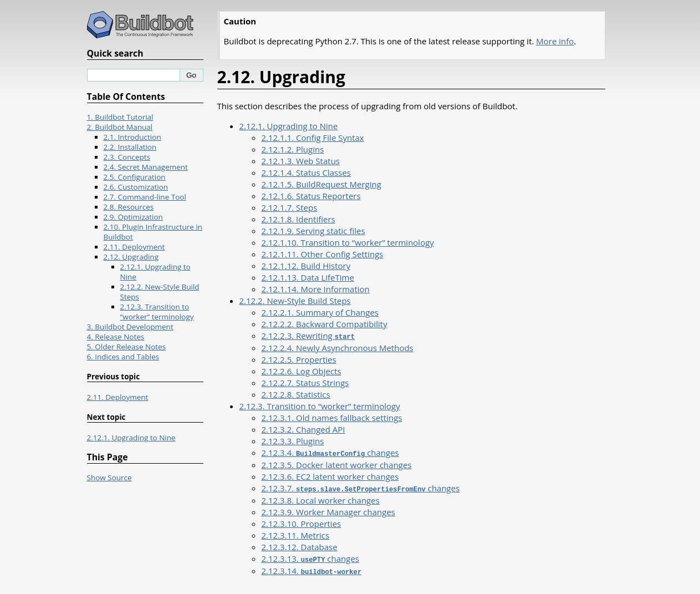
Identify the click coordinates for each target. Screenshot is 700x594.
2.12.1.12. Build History (306, 266)
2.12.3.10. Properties (302, 522)
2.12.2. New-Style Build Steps (295, 301)
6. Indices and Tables (123, 357)
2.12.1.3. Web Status (301, 161)
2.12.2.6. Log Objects (302, 370)
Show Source (109, 478)
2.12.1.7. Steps (290, 207)
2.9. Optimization (133, 217)
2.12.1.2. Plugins (293, 149)
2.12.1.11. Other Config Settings (323, 254)
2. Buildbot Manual (120, 127)
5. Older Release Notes (127, 347)
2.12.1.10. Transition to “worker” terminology (348, 242)
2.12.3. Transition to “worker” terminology (320, 405)
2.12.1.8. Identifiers (298, 219)
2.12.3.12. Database (300, 545)
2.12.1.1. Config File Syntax (313, 138)
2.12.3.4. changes (330, 452)
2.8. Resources (129, 207)
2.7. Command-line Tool (145, 197)
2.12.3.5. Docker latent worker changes (337, 464)
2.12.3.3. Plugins (293, 440)
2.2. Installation (130, 147)
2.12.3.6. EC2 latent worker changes (330, 475)
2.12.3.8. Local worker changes (321, 499)
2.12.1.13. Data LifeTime (308, 277)
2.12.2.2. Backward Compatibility (325, 324)
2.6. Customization (136, 187)
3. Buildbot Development (130, 327)
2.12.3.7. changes (361, 487)
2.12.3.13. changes (310, 557)
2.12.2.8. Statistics (296, 394)
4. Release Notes (116, 337)
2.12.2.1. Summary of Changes (320, 312)
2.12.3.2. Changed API (303, 429)
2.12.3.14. (312, 568)
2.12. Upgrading (131, 257)
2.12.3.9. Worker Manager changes (328, 510)
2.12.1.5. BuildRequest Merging (321, 184)
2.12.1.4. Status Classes (306, 172)
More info (555, 41)
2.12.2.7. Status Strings (305, 382)
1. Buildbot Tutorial (120, 117)
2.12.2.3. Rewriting (308, 336)
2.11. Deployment (134, 247)
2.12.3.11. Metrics (296, 534)
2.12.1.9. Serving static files (313, 231)
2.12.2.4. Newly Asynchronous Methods (338, 347)
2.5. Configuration (135, 177)
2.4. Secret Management (146, 167)
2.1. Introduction (132, 137)
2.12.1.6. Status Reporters (311, 196)
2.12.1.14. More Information (316, 289)
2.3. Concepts (127, 157)
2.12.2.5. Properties (299, 359)
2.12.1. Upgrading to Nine (289, 126)
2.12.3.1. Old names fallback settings (332, 417)
